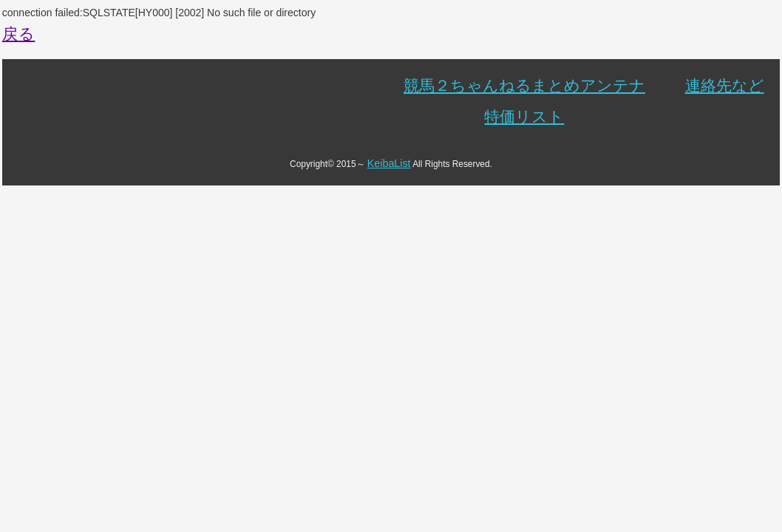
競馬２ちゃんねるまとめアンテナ (524, 85)
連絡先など (725, 85)
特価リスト (524, 116)
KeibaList (389, 163)
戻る (19, 34)
